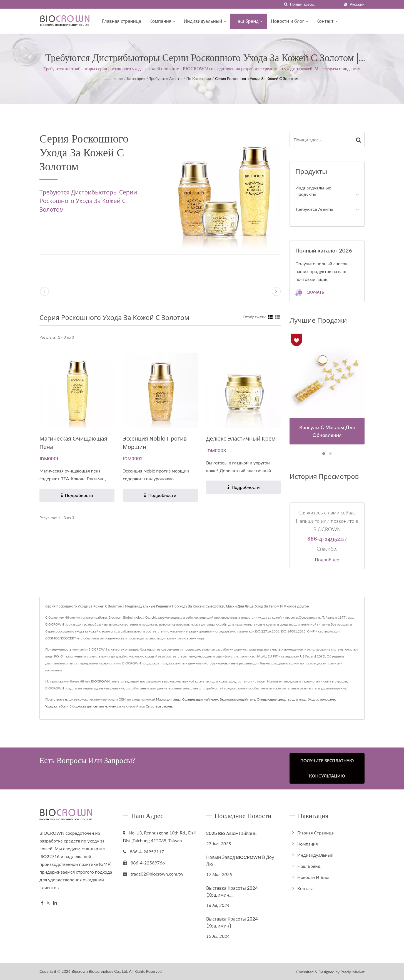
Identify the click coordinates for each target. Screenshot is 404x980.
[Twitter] (48, 903)
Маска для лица (168, 699)
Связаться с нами (159, 706)
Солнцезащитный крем (200, 699)
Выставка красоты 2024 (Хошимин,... (232, 891)
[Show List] (278, 317)
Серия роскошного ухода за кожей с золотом (257, 78)
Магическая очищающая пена (76, 443)
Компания (162, 21)
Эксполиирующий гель (237, 699)
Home (118, 78)
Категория (136, 78)
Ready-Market (352, 971)
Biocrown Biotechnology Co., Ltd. (100, 971)
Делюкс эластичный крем (243, 439)
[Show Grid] (270, 317)
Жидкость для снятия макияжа (94, 706)
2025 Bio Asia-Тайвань (231, 833)
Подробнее (327, 560)
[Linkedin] (55, 903)
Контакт (327, 21)
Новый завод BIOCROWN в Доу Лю (240, 860)
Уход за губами (57, 706)
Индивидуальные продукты (313, 191)
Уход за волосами (322, 699)
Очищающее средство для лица (282, 699)
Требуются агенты (166, 78)
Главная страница (122, 21)
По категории (199, 78)
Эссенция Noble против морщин (157, 443)
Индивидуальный (205, 21)
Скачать (310, 293)
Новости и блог (290, 21)
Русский (357, 4)
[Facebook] (42, 903)
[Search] (315, 4)
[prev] (44, 291)
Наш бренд (249, 21)
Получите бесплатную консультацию (327, 768)
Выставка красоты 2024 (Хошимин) (232, 922)
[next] (276, 291)
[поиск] (286, 4)
